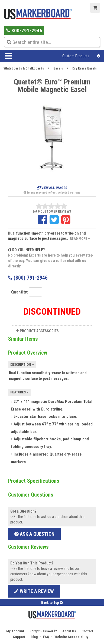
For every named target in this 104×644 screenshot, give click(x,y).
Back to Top (52, 603)
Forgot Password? (43, 631)
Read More (80, 239)
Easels (58, 68)
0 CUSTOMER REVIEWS (52, 212)
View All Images (52, 188)
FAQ (46, 637)
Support (19, 637)
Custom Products (76, 56)
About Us (69, 631)
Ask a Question (34, 534)
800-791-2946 (24, 31)
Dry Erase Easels (84, 68)
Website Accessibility (71, 637)
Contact (87, 631)
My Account (15, 631)
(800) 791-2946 (28, 278)
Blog (34, 637)
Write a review (34, 591)
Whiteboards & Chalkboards (24, 68)
